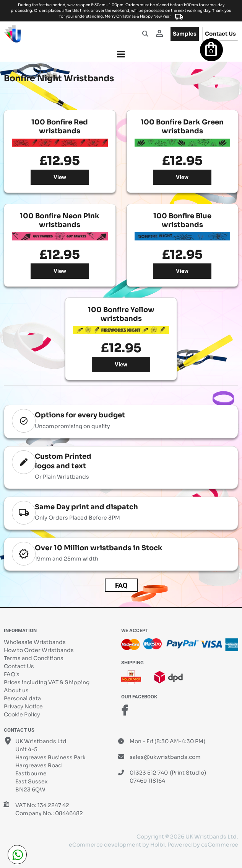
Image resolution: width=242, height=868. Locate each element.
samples (185, 34)
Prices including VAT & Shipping (47, 682)
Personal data (22, 698)
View (60, 177)
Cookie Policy (22, 714)
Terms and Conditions (34, 658)
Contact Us (19, 666)
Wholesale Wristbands (35, 642)
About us (16, 690)
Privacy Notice (23, 706)
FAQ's (12, 674)
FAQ (121, 585)
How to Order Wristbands (39, 650)
